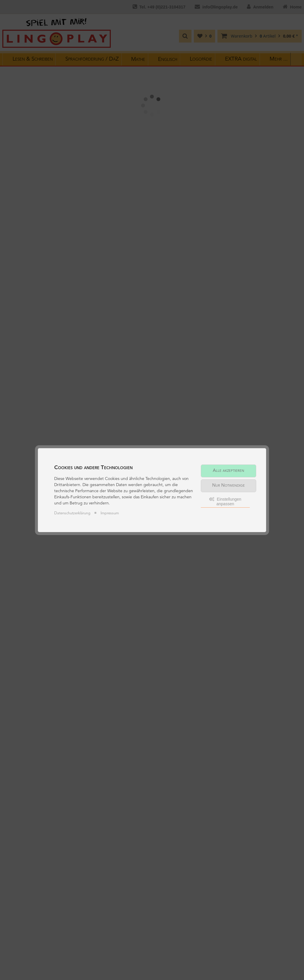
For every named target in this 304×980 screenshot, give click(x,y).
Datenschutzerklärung (72, 513)
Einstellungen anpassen (225, 502)
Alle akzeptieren (229, 471)
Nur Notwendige (229, 486)
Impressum (110, 513)
